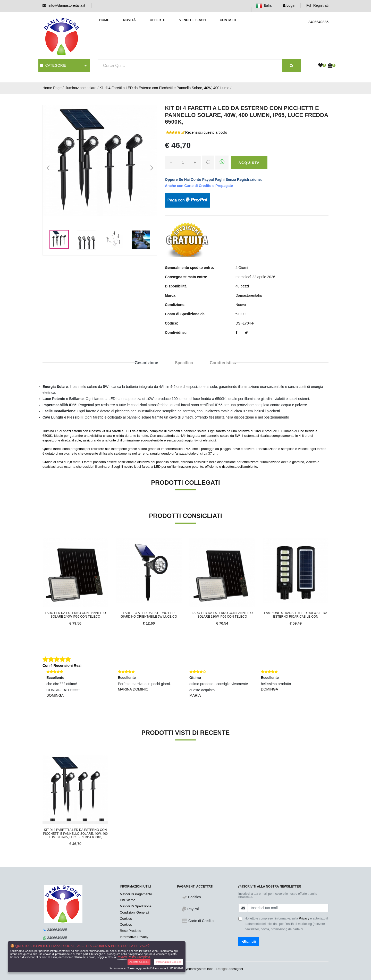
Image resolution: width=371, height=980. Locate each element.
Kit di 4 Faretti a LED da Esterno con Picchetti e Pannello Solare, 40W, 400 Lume (164, 88)
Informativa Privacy (134, 937)
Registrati (318, 5)
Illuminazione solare (81, 88)
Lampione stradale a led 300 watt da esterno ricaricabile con (296, 615)
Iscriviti (249, 942)
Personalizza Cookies (169, 962)
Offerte (158, 20)
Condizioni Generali (134, 912)
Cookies (126, 919)
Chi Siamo (128, 900)
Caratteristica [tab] (223, 363)
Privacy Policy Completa (133, 957)
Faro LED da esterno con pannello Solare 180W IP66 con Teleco (222, 615)
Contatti (228, 20)
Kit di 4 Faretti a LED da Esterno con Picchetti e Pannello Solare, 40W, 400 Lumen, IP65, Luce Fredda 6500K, (75, 834)
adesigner (236, 969)
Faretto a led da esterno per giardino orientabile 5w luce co (149, 615)
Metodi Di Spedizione (136, 906)
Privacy (304, 918)
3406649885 (57, 930)
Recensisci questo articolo (206, 132)
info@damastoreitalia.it (67, 5)
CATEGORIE (53, 65)
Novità (129, 20)
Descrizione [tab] (147, 363)
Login (289, 5)
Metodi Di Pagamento (136, 894)
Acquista (249, 163)
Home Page (52, 88)
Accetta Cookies (139, 962)
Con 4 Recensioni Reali (62, 666)
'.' (44, 757)
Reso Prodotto (130, 931)
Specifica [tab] (184, 363)
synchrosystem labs (199, 969)
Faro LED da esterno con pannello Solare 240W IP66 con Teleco (75, 615)
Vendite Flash (192, 20)
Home (104, 20)
